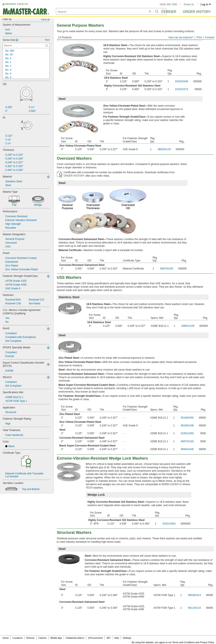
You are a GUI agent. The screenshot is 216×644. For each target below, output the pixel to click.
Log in (206, 4)
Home (6, 638)
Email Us (189, 4)
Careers (42, 638)
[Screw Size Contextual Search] (26, 45)
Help (117, 638)
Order (170, 12)
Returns (31, 638)
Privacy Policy (207, 642)
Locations (18, 638)
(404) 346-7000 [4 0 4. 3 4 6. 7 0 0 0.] (168, 4)
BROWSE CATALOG (17, 4)
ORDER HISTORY (74, 176)
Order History (197, 12)
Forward (210, 37)
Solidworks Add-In (75, 638)
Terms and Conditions (183, 642)
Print (199, 37)
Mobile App (56, 638)
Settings (127, 638)
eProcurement (96, 638)
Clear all (45, 19)
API (109, 638)
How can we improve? (181, 37)
